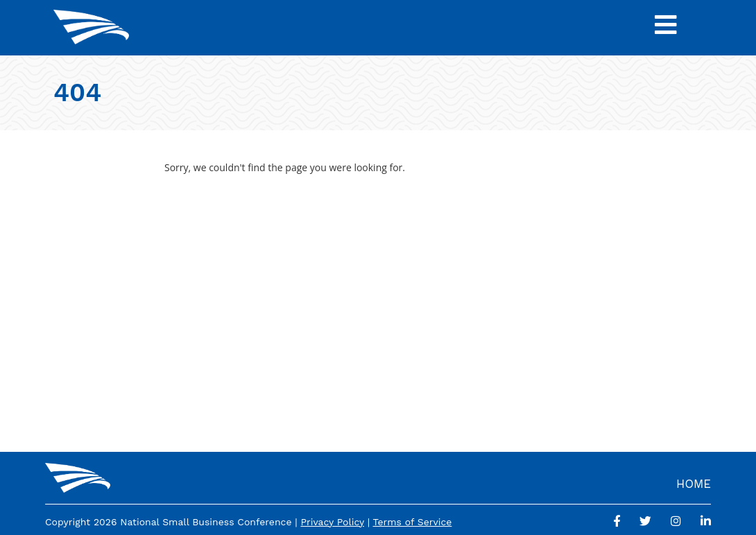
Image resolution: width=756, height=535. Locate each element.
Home (694, 484)
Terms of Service (413, 522)
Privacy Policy (332, 522)
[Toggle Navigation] (666, 27)
